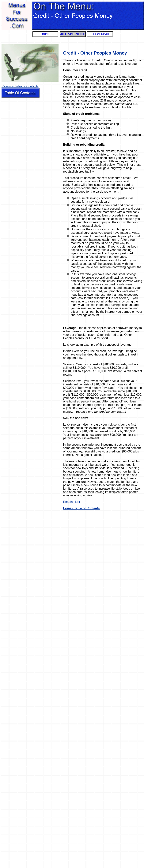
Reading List (72, 502)
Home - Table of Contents (81, 508)
